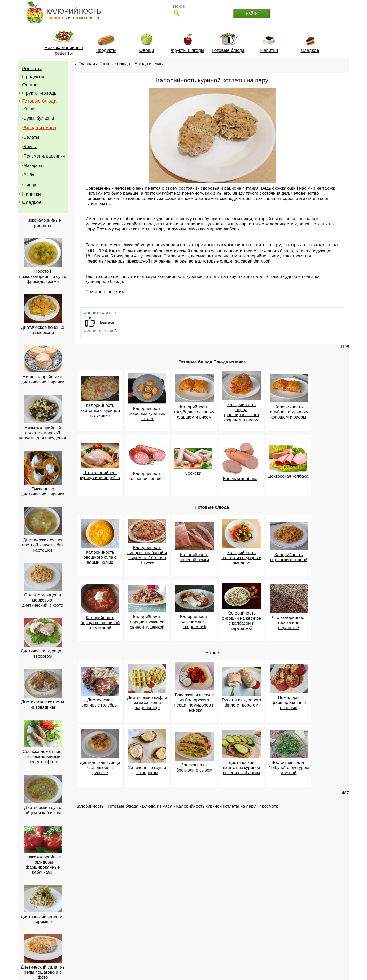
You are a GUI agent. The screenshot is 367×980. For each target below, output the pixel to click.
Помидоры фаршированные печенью (289, 703)
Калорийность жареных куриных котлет (147, 414)
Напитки (31, 194)
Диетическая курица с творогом (43, 654)
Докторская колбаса (288, 476)
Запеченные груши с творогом (147, 770)
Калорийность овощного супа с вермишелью (100, 557)
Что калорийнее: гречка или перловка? (289, 623)
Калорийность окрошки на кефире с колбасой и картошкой (241, 621)
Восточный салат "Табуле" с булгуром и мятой (289, 768)
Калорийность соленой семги (194, 557)
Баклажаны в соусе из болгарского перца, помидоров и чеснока (194, 703)
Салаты (31, 137)
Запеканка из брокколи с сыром (194, 768)
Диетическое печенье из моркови (43, 330)
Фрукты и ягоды (40, 93)
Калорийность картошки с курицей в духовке (100, 410)
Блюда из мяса (150, 64)
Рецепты (32, 68)
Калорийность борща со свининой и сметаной (100, 623)
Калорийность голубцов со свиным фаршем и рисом (194, 412)
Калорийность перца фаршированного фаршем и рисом (241, 412)
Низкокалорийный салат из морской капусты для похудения (43, 433)
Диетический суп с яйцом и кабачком (43, 810)
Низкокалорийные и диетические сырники (43, 379)
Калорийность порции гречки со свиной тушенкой (147, 622)
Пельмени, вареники (44, 156)
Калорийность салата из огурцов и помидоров (241, 558)
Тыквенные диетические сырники (43, 492)
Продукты (33, 77)
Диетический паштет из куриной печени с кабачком (241, 768)
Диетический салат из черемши (43, 919)
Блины (30, 147)
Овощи (30, 85)
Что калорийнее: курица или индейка (100, 475)
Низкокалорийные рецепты (43, 223)
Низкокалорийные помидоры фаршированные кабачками (43, 865)
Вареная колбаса (240, 479)
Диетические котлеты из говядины (43, 705)
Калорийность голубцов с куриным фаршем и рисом (289, 412)
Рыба (29, 175)
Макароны (34, 166)
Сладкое (32, 202)
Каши (29, 109)
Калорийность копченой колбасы (147, 476)
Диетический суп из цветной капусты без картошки (43, 545)
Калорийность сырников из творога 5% (194, 622)
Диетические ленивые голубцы (100, 703)
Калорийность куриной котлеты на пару (216, 806)
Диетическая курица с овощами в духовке (100, 768)
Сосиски (193, 473)
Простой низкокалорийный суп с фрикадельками (43, 276)
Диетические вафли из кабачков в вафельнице (147, 703)
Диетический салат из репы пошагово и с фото (43, 972)
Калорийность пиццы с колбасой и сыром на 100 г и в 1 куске (147, 555)
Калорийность (90, 806)
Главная (87, 64)
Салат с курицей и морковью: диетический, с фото (43, 600)
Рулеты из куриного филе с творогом (241, 703)
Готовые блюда (39, 101)
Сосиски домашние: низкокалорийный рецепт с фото (43, 757)
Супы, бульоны (39, 118)
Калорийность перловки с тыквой (289, 557)
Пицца (30, 184)
